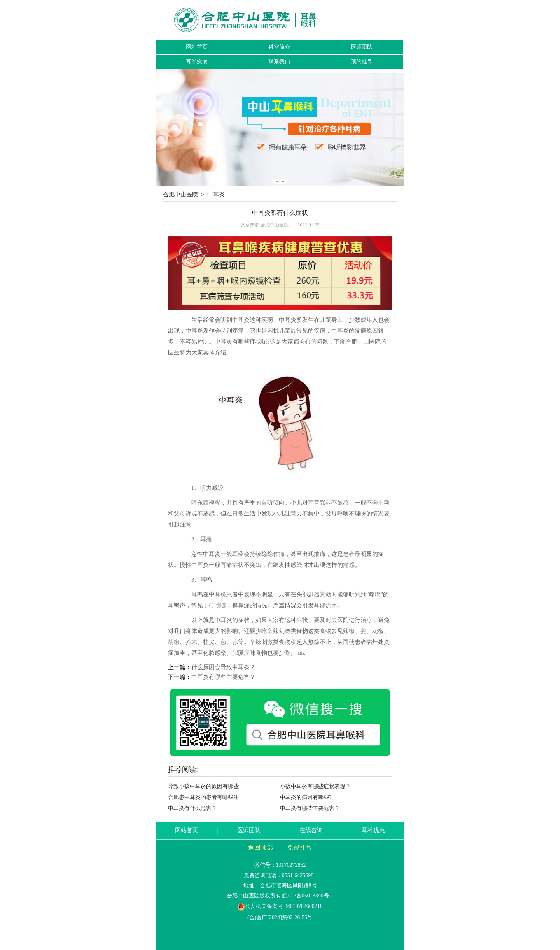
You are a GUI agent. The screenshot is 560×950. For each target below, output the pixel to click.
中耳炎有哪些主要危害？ (223, 677)
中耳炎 (216, 195)
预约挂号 (362, 62)
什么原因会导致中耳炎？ (223, 667)
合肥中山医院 (180, 195)
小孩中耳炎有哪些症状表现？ (315, 786)
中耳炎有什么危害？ (192, 808)
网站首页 (197, 47)
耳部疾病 (197, 62)
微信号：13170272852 (280, 865)
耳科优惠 (373, 830)
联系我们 (279, 62)
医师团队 (362, 47)
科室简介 (279, 47)
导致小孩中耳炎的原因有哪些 (203, 786)
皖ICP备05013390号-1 (308, 896)
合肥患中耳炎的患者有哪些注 (203, 797)
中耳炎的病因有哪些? (306, 797)
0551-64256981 (299, 876)
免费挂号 (299, 847)
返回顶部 (261, 847)
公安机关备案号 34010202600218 (280, 906)
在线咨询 (311, 830)
